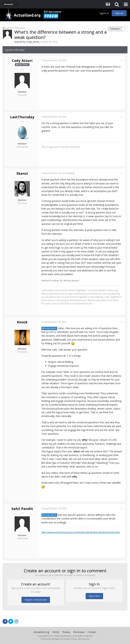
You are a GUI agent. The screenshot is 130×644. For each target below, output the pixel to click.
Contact (92, 632)
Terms (56, 632)
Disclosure (79, 632)
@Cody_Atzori (50, 328)
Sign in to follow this (15, 28)
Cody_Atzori (33, 42)
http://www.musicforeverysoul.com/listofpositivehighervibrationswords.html (81, 532)
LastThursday (22, 117)
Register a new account (36, 600)
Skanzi (22, 173)
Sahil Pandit (22, 509)
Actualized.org (41, 632)
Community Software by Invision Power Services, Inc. (65, 639)
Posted (54, 60)
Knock (22, 322)
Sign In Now (94, 596)
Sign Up (119, 13)
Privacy (66, 632)
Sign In (104, 13)
